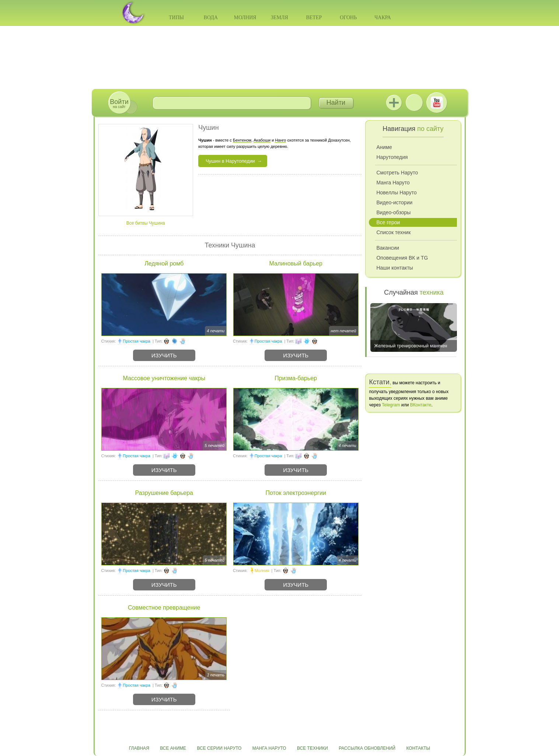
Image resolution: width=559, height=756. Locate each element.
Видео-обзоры (393, 212)
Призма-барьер (296, 378)
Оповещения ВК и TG (402, 258)
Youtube (437, 103)
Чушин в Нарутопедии (230, 161)
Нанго (280, 140)
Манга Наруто (393, 183)
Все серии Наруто (219, 748)
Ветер (314, 18)
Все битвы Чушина (146, 223)
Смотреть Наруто (397, 173)
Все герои (388, 222)
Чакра (383, 18)
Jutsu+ (394, 103)
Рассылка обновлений (367, 748)
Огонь (348, 18)
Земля (279, 18)
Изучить (164, 355)
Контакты (418, 748)
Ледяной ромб (164, 263)
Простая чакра (137, 341)
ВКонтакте (414, 103)
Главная (139, 748)
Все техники (312, 748)
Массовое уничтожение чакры (164, 378)
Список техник (393, 232)
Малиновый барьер (296, 263)
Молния (245, 18)
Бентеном (242, 140)
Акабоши (262, 140)
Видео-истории (394, 202)
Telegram (391, 405)
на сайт (119, 103)
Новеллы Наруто (396, 193)
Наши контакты (394, 268)
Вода (211, 18)
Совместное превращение (164, 608)
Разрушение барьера (164, 493)
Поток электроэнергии (296, 493)
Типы (176, 18)
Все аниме (173, 748)
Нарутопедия (392, 157)
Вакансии (388, 248)
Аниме (384, 147)
